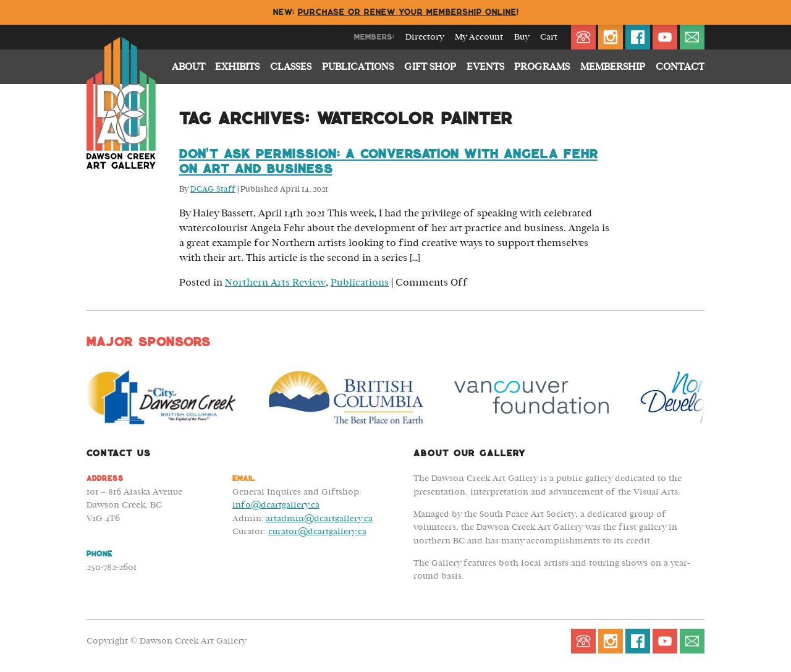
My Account (479, 37)
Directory (425, 37)
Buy (522, 37)
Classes (291, 67)
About (188, 67)
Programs (542, 67)
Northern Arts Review (275, 283)
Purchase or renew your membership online (407, 12)
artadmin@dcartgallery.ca (319, 518)
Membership (613, 67)
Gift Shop (430, 67)
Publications (358, 67)
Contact (680, 67)
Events (485, 67)
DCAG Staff (213, 189)
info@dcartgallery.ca (276, 505)
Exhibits (237, 67)
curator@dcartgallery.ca (317, 531)
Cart (549, 37)
